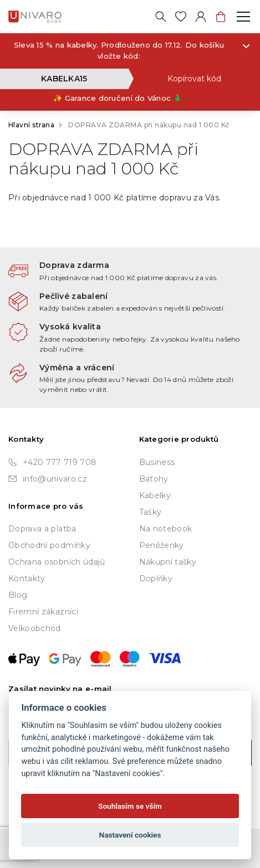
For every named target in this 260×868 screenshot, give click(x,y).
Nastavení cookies (130, 835)
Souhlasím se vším (130, 806)
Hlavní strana (31, 125)
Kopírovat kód (194, 79)
